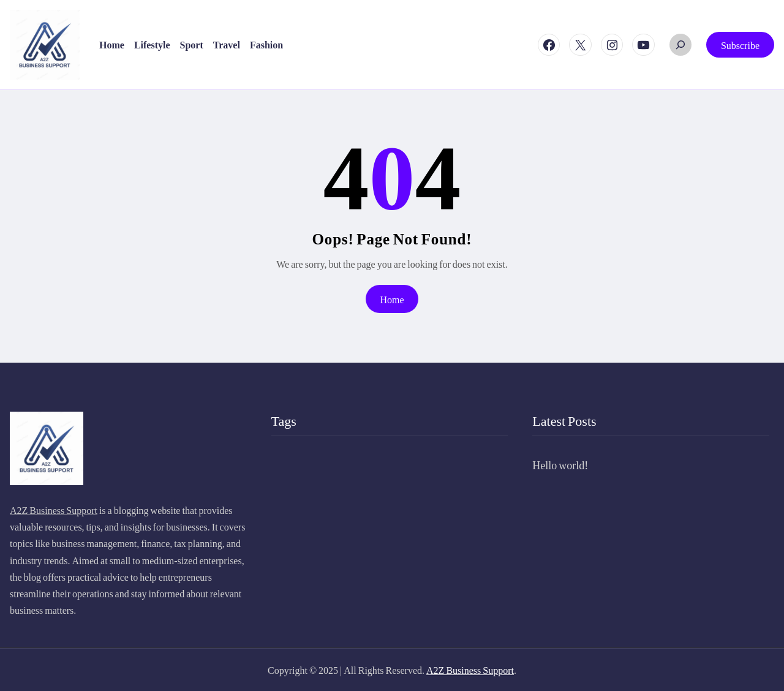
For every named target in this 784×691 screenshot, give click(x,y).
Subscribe (740, 45)
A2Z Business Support (54, 510)
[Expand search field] (680, 45)
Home (392, 299)
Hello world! (560, 465)
